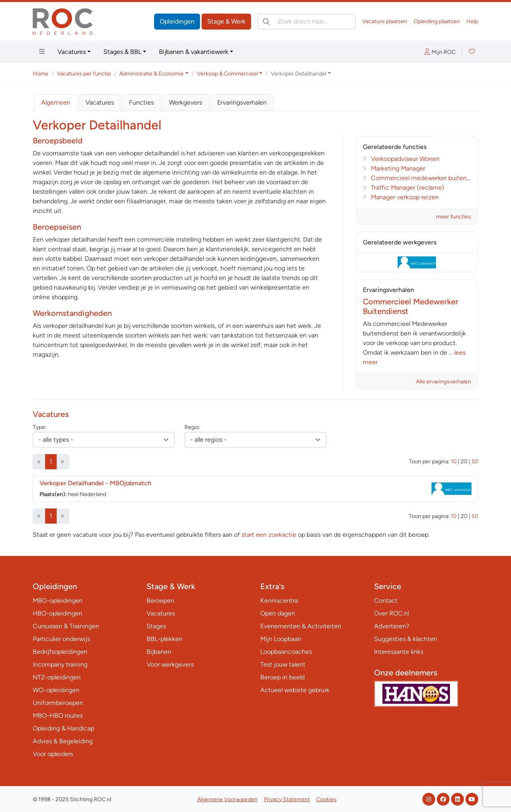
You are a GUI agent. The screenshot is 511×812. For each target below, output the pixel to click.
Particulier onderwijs (61, 639)
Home (41, 74)
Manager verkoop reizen (405, 197)
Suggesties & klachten (406, 639)
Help (472, 21)
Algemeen (56, 102)
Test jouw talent (283, 664)
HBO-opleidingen (57, 613)
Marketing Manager (398, 168)
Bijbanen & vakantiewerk (194, 52)
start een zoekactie (269, 535)
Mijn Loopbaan (281, 639)
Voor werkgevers (170, 664)
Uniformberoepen (58, 703)
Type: (40, 427)
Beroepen (160, 601)
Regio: (192, 427)
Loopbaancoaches (286, 652)
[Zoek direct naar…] (307, 22)
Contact (386, 601)
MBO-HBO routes (58, 716)
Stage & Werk (226, 21)
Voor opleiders (53, 754)
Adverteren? (392, 626)
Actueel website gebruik (295, 690)
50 (475, 462)
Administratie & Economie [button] (152, 74)
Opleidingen (177, 21)
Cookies (326, 799)
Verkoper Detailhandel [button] (298, 74)
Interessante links (399, 652)
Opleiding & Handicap (63, 728)
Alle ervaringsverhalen (444, 382)
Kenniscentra (279, 601)
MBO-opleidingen (58, 601)
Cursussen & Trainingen (66, 626)
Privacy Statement (287, 799)
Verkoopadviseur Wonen (405, 159)
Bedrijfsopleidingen (60, 652)
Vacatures (72, 52)
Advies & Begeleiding (63, 741)
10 (454, 462)
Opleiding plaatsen (437, 21)
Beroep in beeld (282, 677)
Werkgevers (185, 102)
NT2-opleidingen (57, 677)
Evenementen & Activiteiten (301, 626)
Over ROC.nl (391, 613)
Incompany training (60, 664)
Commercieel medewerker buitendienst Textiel (438, 178)
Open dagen (278, 613)
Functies (141, 102)
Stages (156, 626)
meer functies (454, 217)
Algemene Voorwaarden (227, 799)
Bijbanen (159, 652)
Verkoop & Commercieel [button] (227, 74)
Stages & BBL (122, 52)
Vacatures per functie (84, 74)
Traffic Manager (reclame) (408, 188)
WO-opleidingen (56, 690)
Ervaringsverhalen (242, 102)
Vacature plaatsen (385, 21)
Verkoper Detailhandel (95, 483)
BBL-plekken (164, 639)
